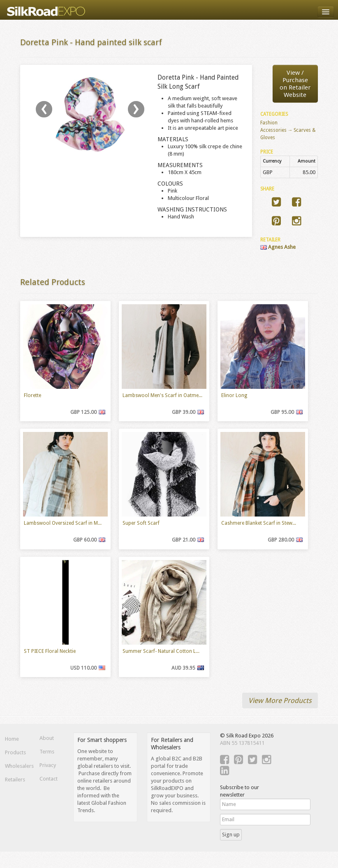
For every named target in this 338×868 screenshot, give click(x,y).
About (47, 738)
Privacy (48, 765)
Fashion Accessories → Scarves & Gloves (288, 130)
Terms (47, 752)
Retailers (15, 780)
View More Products (280, 700)
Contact (49, 779)
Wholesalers (17, 766)
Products (15, 752)
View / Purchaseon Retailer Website (295, 84)
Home (12, 739)
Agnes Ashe (278, 247)
